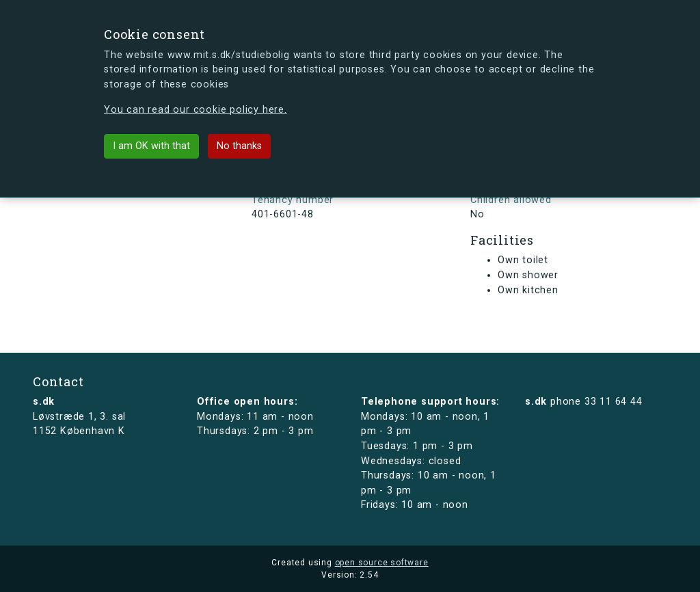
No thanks (239, 146)
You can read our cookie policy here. (196, 110)
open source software (382, 563)
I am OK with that (151, 146)
